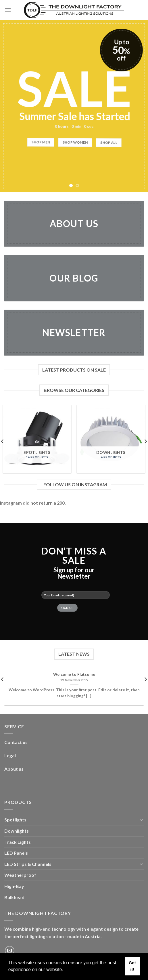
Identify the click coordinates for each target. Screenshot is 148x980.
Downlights (17, 831)
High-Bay (14, 886)
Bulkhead (14, 897)
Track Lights (18, 842)
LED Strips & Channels (28, 864)
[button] (65, 970)
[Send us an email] (10, 951)
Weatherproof (20, 875)
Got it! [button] (132, 966)
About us (14, 769)
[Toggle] (141, 820)
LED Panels (16, 853)
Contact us (16, 742)
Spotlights (15, 820)
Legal (10, 755)
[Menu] (8, 10)
